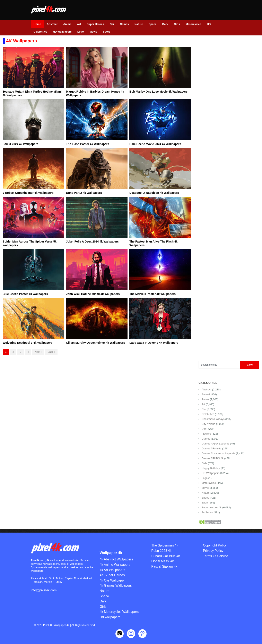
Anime (67, 24)
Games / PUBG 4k (213, 458)
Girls (177, 24)
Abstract (52, 24)
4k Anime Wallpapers (115, 565)
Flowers (206, 434)
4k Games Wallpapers (116, 586)
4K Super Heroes (112, 575)
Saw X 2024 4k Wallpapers (20, 144)
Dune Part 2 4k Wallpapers (84, 193)
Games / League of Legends (218, 453)
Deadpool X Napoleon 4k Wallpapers (154, 193)
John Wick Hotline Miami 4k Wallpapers (93, 294)
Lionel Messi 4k (163, 561)
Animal (206, 394)
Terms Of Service (216, 556)
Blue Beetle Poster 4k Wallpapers (25, 294)
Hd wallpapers (110, 617)
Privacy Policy (213, 551)
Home (37, 24)
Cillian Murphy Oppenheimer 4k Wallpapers (95, 343)
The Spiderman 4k (165, 545)
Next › (38, 352)
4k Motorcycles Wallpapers (119, 612)
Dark (165, 24)
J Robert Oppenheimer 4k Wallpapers (28, 193)
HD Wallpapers (62, 32)
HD (209, 24)
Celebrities (40, 32)
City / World (208, 424)
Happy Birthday (211, 468)
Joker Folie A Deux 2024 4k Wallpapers (92, 241)
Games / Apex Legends (215, 444)
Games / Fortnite (212, 448)
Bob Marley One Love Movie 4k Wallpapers (158, 92)
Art (79, 24)
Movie (93, 32)
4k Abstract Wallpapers (116, 559)
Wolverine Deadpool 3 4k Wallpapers (28, 343)
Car (112, 24)
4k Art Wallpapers (112, 570)
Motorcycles (193, 24)
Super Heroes (95, 24)
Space (152, 24)
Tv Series (207, 512)
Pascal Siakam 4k (164, 566)
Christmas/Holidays (213, 419)
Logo (81, 32)
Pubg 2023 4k (161, 551)
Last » (51, 352)
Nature (139, 24)
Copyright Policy (215, 545)
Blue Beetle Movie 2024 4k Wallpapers (155, 144)
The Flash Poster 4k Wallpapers (87, 144)
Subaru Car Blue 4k (166, 556)
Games (124, 24)
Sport (106, 32)
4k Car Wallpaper (112, 580)
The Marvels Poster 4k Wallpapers (152, 294)
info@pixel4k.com (44, 590)
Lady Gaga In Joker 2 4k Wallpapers (154, 343)
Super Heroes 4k (212, 507)
